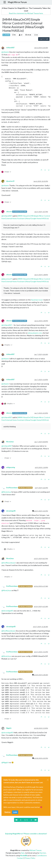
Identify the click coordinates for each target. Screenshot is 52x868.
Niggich (9, 728)
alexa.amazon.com (35, 333)
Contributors (42, 855)
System (6, 35)
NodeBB (24, 855)
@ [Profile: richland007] (7, 216)
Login (15, 812)
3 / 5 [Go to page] (26, 820)
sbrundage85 (11, 511)
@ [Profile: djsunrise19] (7, 279)
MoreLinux (10, 442)
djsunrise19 (10, 181)
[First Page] (16, 820)
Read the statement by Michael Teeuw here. (26, 13)
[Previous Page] (21, 820)
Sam (23, 853)
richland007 (10, 48)
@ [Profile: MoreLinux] (6, 492)
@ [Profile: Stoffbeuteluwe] (8, 563)
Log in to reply (44, 39)
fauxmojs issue (37, 300)
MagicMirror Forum (17, 2)
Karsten (43, 853)
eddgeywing (11, 467)
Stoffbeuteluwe (12, 488)
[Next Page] (31, 820)
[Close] (48, 780)
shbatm (9, 212)
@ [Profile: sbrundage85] (7, 611)
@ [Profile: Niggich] (5, 762)
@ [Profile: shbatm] (5, 52)
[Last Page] (36, 820)
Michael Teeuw (36, 850)
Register (8, 812)
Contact (20, 858)
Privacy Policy (30, 858)
